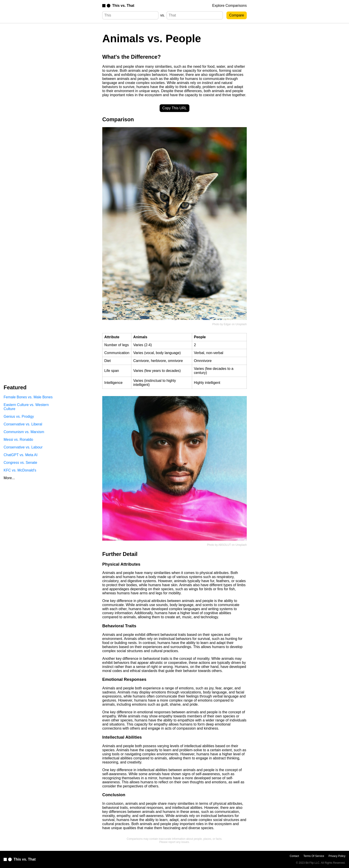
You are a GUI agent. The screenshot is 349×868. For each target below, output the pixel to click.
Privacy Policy (337, 856)
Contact (294, 856)
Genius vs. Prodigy (19, 416)
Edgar (227, 324)
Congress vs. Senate (20, 463)
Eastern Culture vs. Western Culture (26, 407)
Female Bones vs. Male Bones (28, 397)
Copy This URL (174, 108)
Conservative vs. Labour (23, 447)
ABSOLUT (225, 545)
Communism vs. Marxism (24, 432)
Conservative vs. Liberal (23, 424)
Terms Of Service (314, 856)
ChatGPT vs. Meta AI (21, 455)
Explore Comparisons (229, 6)
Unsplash (241, 324)
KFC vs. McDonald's (20, 470)
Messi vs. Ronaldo (18, 440)
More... (9, 478)
